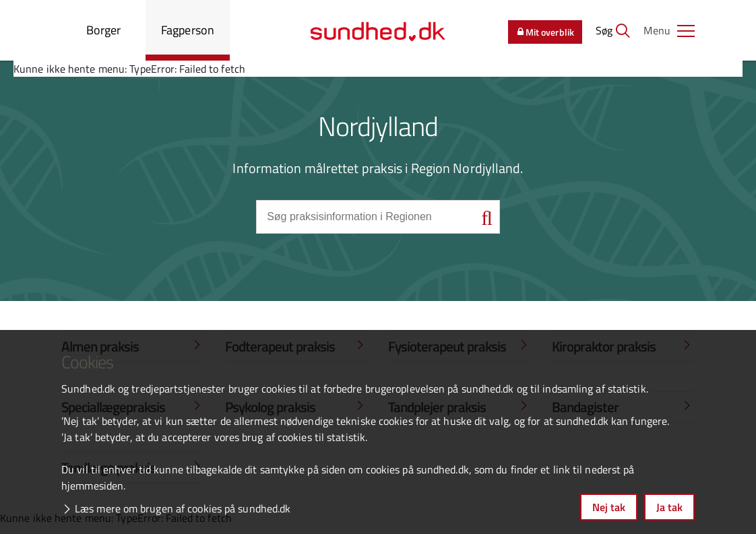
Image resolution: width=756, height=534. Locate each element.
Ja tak (669, 507)
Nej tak (609, 507)
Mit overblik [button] (545, 32)
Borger (104, 30)
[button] (669, 30)
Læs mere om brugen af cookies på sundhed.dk (183, 508)
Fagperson (188, 30)
